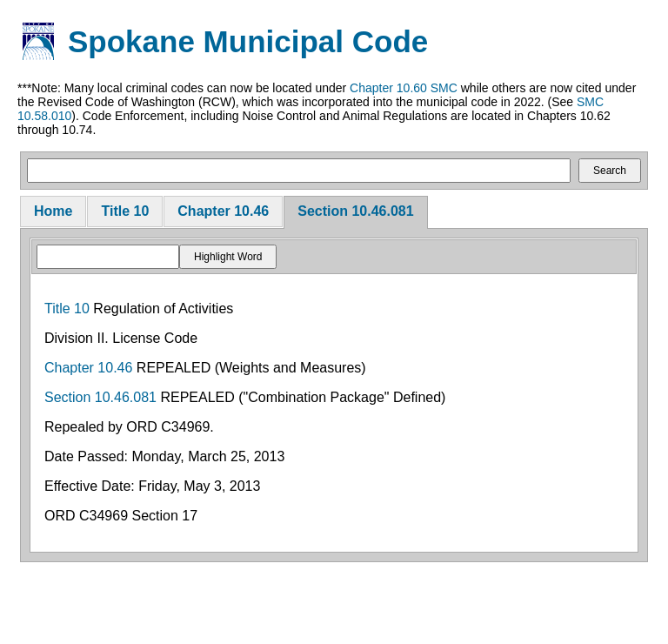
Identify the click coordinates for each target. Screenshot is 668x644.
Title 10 (125, 211)
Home (53, 211)
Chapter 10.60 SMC (404, 88)
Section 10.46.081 (355, 211)
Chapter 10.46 (223, 211)
